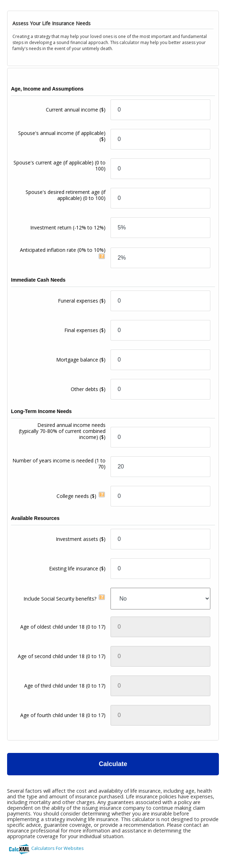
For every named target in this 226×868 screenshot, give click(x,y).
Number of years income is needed (59, 463)
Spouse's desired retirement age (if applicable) (66, 195)
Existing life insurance (77, 568)
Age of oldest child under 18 (63, 627)
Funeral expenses (82, 301)
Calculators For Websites (58, 848)
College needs (76, 496)
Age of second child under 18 (62, 656)
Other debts (88, 389)
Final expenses (85, 330)
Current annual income (76, 110)
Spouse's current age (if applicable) (60, 166)
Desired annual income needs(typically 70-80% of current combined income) (62, 431)
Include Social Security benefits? (60, 599)
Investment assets (81, 539)
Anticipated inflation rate (63, 250)
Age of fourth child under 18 (63, 715)
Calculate (113, 764)
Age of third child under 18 (65, 686)
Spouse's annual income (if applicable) (62, 136)
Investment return (68, 227)
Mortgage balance (81, 360)
